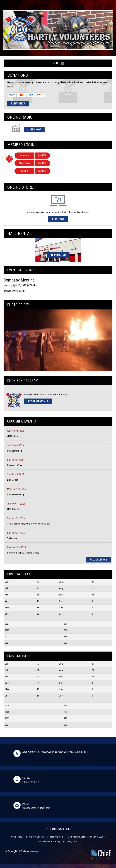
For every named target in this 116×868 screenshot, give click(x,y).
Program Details (38, 401)
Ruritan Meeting (14, 451)
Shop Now (58, 219)
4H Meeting (12, 436)
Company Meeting (15, 494)
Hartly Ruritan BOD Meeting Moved (23, 553)
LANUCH (42, 156)
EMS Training (13, 509)
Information (58, 255)
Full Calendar (98, 560)
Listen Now (34, 130)
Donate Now (18, 104)
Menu (58, 63)
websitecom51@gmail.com (36, 808)
